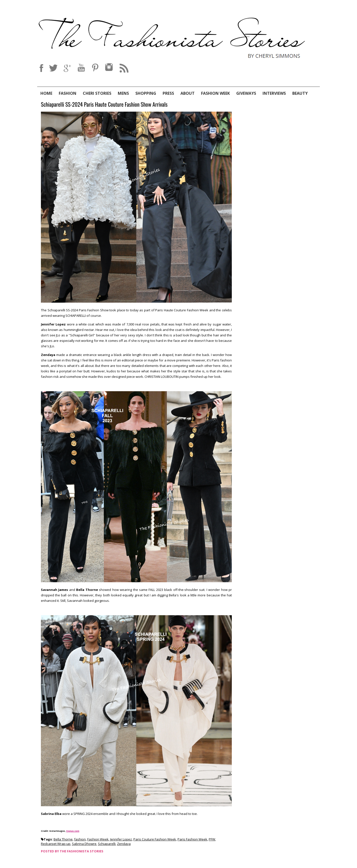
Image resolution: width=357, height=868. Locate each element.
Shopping (146, 93)
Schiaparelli (107, 844)
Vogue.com (73, 831)
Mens (123, 93)
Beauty (300, 93)
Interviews (274, 93)
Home (46, 93)
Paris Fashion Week (192, 839)
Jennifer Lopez (121, 839)
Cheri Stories (97, 93)
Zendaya (124, 844)
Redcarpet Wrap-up (56, 844)
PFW (212, 839)
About (188, 93)
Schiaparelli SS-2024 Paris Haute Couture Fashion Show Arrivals (104, 105)
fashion (80, 839)
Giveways (246, 93)
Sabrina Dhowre (84, 844)
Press (168, 93)
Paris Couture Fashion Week (155, 839)
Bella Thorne (63, 839)
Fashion (68, 93)
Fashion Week (215, 93)
